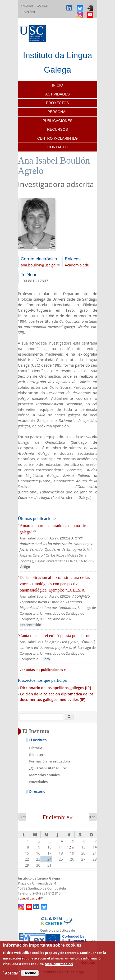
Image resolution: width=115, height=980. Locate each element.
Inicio (57, 85)
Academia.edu (77, 265)
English (27, 6)
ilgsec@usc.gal (31, 898)
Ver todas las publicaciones (42, 670)
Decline (30, 973)
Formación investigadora (50, 761)
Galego (43, 6)
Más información (59, 964)
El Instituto (38, 740)
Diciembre (57, 817)
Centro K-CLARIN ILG (57, 138)
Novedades (38, 782)
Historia (36, 748)
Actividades (57, 94)
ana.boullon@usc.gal (40, 265)
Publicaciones (57, 121)
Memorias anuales (44, 775)
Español (29, 12)
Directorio (37, 792)
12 (71, 847)
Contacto (57, 147)
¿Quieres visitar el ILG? (48, 768)
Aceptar (12, 973)
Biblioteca (37, 755)
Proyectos (57, 103)
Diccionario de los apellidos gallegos (56, 688)
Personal (57, 112)
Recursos (57, 129)
